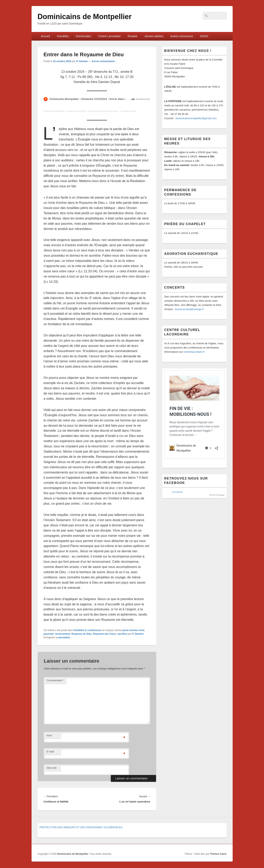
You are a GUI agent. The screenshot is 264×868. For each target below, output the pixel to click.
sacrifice (122, 634)
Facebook (177, 492)
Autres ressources (182, 36)
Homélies (63, 36)
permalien (64, 637)
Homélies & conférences (88, 630)
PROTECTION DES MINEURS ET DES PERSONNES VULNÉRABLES (81, 827)
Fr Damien (82, 61)
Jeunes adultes (154, 36)
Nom (49, 735)
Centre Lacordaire (109, 36)
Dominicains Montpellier (54, 111)
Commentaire (55, 680)
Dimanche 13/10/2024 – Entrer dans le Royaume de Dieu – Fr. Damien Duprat (101, 111)
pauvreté (49, 634)
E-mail (50, 752)
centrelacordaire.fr (194, 352)
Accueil (45, 36)
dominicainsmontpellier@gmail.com (196, 118)
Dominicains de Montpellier (85, 17)
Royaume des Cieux (105, 634)
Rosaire (133, 36)
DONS (204, 36)
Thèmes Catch (218, 854)
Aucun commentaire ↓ (104, 61)
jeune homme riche (133, 630)
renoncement (62, 634)
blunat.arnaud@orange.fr (189, 309)
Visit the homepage (217, 495)
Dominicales (83, 36)
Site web (52, 768)
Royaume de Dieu (82, 634)
